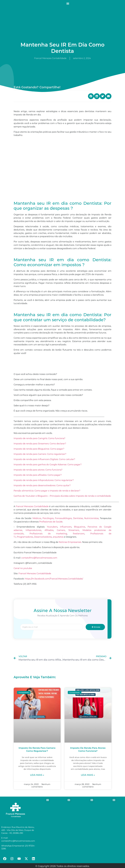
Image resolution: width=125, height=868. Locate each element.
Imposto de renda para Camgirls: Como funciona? (39, 438)
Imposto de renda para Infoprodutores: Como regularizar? (44, 480)
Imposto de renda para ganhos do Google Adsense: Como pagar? (48, 465)
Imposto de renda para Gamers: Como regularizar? (40, 454)
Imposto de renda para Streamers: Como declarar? (40, 444)
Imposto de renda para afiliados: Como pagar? (38, 475)
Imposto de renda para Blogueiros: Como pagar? (39, 449)
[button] (68, 3)
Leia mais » (37, 775)
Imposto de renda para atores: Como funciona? (38, 470)
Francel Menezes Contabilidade (35, 573)
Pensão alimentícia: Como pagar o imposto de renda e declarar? (47, 491)
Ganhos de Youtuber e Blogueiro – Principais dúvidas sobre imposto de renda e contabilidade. (62, 496)
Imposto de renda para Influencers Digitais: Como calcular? (44, 459)
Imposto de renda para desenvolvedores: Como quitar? (42, 485)
